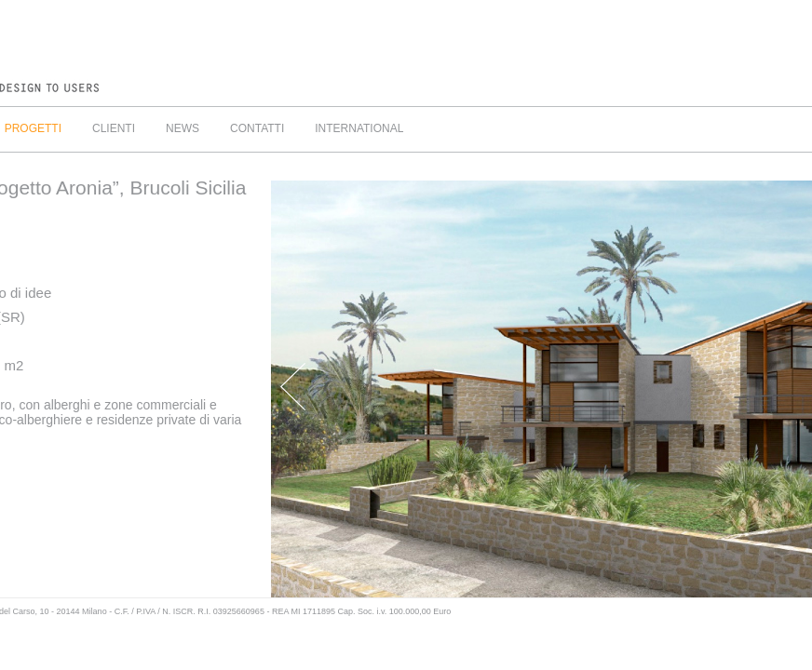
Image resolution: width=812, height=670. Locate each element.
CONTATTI (257, 128)
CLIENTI (114, 128)
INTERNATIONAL (359, 128)
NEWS (183, 128)
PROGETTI (33, 128)
